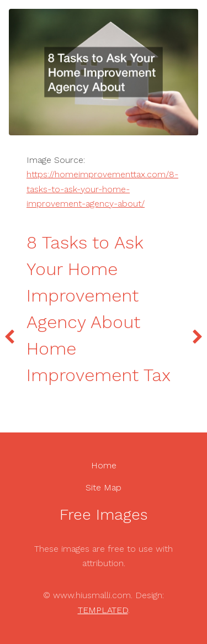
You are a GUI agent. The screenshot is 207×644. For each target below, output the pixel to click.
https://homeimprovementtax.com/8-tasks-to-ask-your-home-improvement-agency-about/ (102, 189)
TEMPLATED (103, 610)
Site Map (104, 487)
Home (104, 465)
